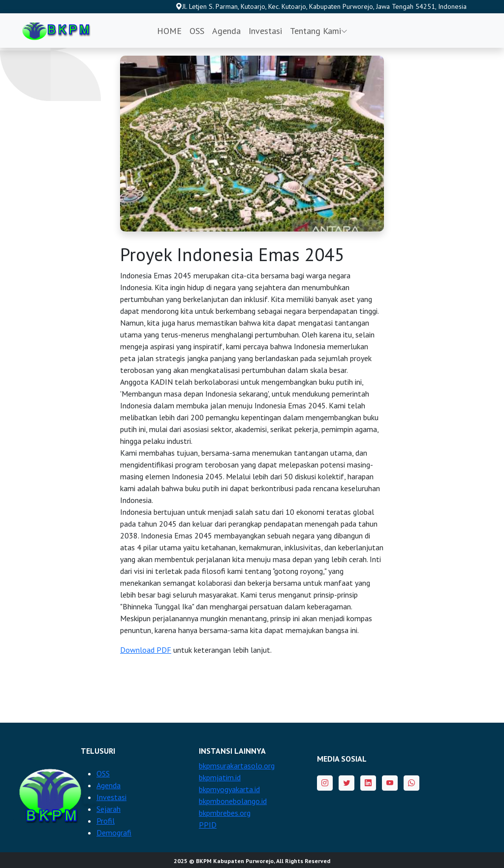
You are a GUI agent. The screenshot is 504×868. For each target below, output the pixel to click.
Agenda (226, 31)
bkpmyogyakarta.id (229, 789)
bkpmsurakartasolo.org (237, 766)
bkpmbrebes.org (225, 813)
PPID (208, 825)
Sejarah (109, 809)
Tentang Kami (319, 31)
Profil (106, 821)
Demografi (114, 833)
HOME (169, 31)
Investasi (265, 31)
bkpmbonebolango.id (233, 801)
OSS (197, 31)
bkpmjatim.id (220, 777)
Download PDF (146, 650)
